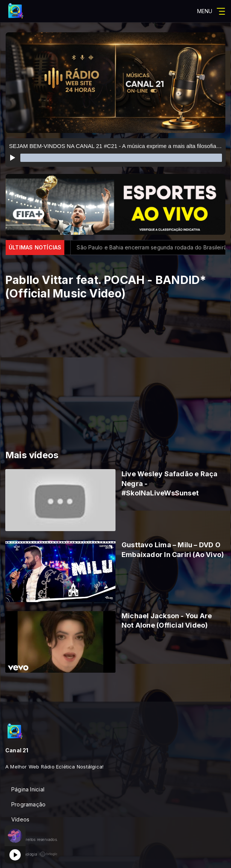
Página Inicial (28, 789)
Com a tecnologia (31, 854)
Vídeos (20, 819)
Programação (28, 804)
